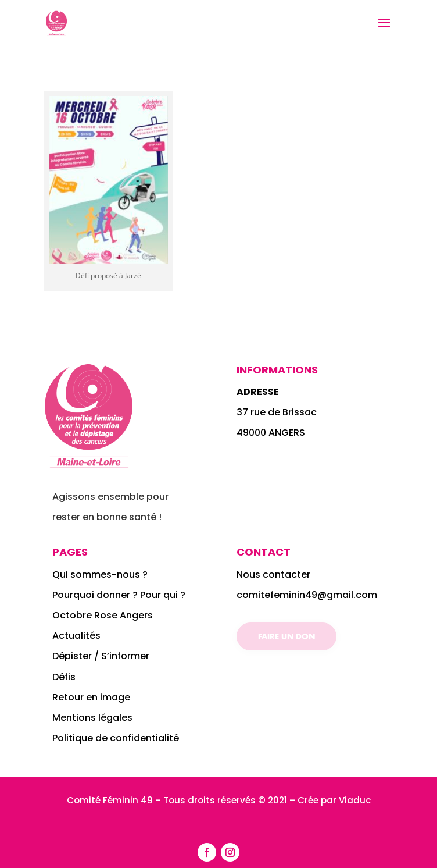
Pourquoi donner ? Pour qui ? (119, 595)
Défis (64, 677)
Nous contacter (273, 574)
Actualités (76, 636)
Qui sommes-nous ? (101, 574)
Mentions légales (92, 718)
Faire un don (286, 636)
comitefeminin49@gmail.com (307, 595)
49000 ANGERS (271, 433)
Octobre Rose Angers (103, 615)
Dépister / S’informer (101, 656)
